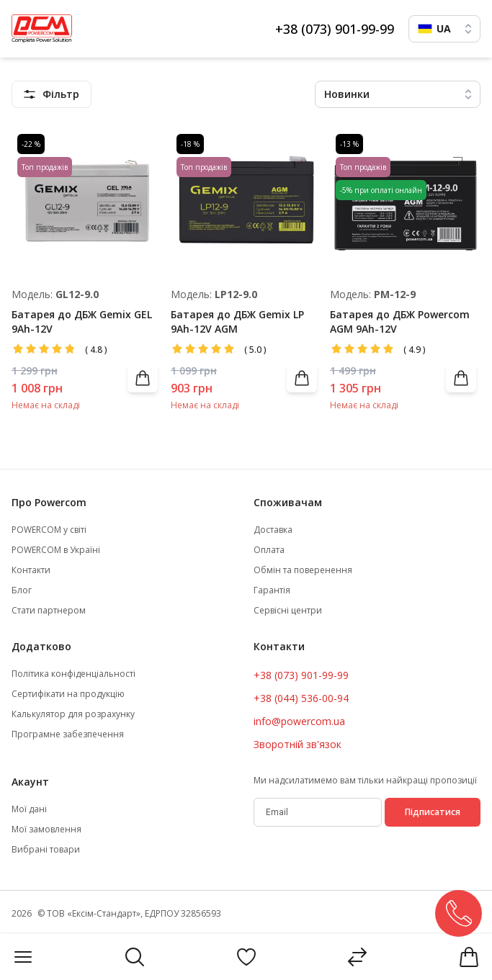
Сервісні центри (288, 611)
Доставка (273, 530)
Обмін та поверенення (303, 570)
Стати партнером (49, 611)
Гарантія (272, 590)
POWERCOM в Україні (56, 550)
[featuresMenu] (52, 94)
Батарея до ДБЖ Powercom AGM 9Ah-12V (400, 322)
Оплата (269, 550)
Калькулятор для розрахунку (73, 714)
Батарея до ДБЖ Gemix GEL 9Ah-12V (82, 322)
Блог (22, 590)
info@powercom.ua (299, 721)
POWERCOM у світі (49, 530)
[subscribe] (318, 812)
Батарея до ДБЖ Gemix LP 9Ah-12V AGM (237, 322)
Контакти (31, 570)
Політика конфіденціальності (73, 674)
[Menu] (23, 957)
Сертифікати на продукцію (68, 694)
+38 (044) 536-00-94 (301, 698)
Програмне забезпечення (68, 734)
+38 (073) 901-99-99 (335, 29)
